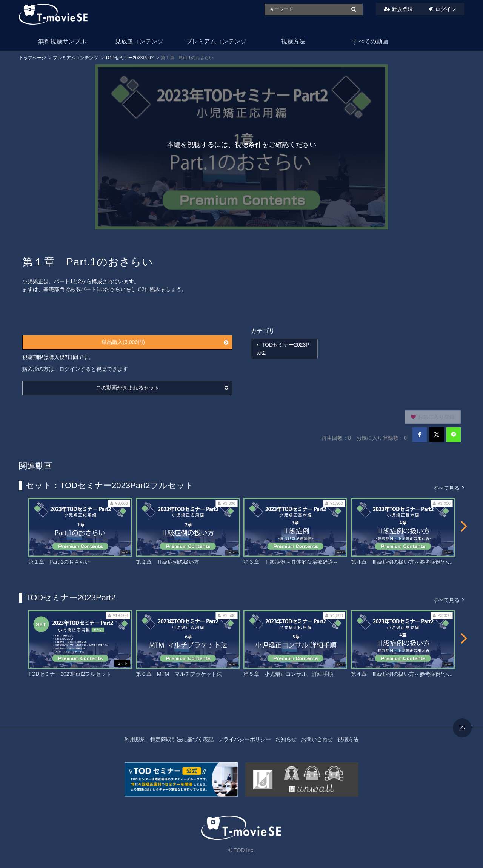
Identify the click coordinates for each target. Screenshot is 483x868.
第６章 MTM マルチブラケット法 (179, 674)
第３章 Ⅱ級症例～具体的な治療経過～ (291, 562)
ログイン (446, 9)
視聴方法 (293, 41)
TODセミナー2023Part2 (130, 58)
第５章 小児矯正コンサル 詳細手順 (288, 674)
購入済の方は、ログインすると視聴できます (75, 369)
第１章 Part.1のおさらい (59, 562)
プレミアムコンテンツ (216, 41)
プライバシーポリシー (245, 739)
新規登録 (402, 9)
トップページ (32, 58)
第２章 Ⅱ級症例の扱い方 (168, 562)
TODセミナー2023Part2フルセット (70, 674)
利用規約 (135, 739)
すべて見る (449, 487)
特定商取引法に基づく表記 (182, 739)
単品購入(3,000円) (165, 342)
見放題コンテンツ (139, 41)
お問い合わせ (317, 739)
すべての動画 (370, 41)
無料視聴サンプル (62, 41)
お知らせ (286, 739)
